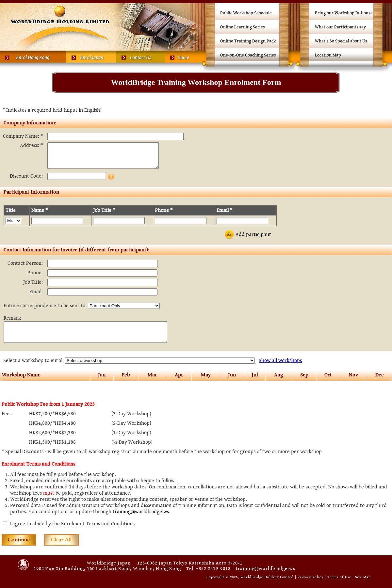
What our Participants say (340, 27)
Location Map (328, 55)
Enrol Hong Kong (33, 58)
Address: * (31, 145)
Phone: (35, 278)
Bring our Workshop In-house (344, 13)
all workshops (280, 369)
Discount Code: (26, 181)
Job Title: (33, 287)
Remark (12, 323)
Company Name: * (23, 136)
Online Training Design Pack (248, 41)
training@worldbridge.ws (141, 521)
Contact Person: (25, 268)
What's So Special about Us (341, 41)
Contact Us (141, 58)
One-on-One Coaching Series (248, 55)
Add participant (253, 239)
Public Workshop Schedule (246, 13)
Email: (36, 297)
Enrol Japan (92, 58)
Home (183, 58)
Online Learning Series (243, 27)
